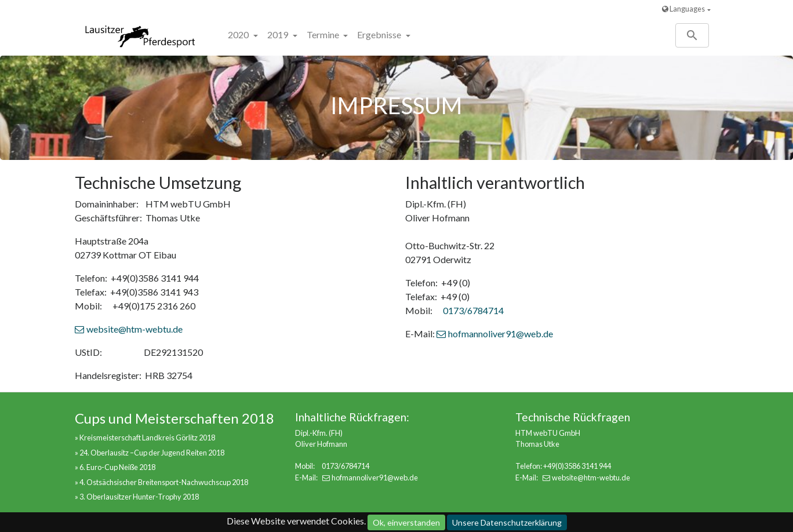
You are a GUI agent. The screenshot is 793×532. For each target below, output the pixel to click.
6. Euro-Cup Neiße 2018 (117, 467)
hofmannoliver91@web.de (501, 334)
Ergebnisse (380, 34)
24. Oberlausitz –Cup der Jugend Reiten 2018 (152, 453)
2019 (279, 34)
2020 (239, 34)
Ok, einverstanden (406, 522)
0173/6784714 (473, 310)
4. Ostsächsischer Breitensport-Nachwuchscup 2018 (164, 482)
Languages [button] (683, 9)
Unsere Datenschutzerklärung (507, 522)
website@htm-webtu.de (134, 329)
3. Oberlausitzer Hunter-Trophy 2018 (139, 497)
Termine (324, 34)
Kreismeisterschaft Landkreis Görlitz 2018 (147, 438)
